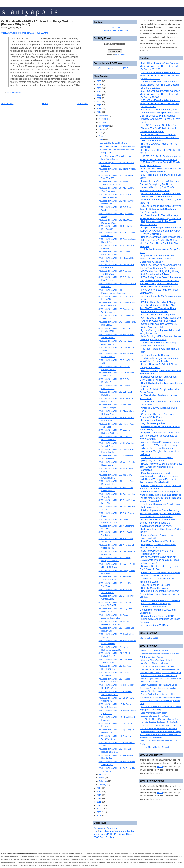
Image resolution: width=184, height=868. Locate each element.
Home (45, 103)
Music (97, 834)
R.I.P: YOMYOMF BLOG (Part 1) (159, 134)
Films (102, 831)
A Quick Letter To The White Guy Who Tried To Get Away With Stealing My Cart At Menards (160, 209)
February (103, 781)
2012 (99, 798)
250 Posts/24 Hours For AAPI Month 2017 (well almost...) (160, 164)
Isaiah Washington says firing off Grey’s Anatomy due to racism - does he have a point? (159, 560)
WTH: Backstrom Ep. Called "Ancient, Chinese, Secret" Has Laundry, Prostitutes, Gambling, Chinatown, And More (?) (160, 198)
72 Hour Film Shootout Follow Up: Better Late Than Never (158, 344)
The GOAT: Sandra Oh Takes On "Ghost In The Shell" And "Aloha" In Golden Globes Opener (158, 128)
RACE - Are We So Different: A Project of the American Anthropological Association (161, 467)
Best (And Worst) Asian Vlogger (154, 713)
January (102, 785)
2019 (99, 105)
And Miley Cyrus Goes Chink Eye (159, 321)
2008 (99, 812)
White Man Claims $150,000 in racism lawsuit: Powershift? (161, 499)
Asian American (108, 828)
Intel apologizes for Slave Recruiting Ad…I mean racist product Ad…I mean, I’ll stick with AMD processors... (160, 513)
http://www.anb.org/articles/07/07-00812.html (25, 33)
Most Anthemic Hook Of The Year (154, 651)
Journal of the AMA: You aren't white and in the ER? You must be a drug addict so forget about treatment (160, 445)
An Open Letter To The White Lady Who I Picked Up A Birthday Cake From (161, 217)
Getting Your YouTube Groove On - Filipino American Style (159, 325)
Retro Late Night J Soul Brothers (113, 143)
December (103, 115)
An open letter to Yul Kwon (155, 625)
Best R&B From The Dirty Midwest (155, 747)
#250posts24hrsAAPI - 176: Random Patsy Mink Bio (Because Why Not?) (38, 23)
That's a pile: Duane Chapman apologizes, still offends (157, 459)
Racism (110, 837)
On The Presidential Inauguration (159, 315)
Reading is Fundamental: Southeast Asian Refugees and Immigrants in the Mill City (160, 594)
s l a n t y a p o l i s (30, 12)
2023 (99, 91)
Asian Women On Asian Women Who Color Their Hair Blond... (160, 139)
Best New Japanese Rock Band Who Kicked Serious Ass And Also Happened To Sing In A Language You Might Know (158, 688)
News (104, 834)
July (101, 133)
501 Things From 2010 (149, 638)
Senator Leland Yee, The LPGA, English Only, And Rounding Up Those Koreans (160, 619)
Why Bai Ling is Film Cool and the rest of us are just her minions (161, 338)
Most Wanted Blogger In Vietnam (154, 663)
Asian (97, 828)
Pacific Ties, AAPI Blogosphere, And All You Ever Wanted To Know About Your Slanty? (160, 290)
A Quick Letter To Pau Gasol (156, 585)
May (101, 139)
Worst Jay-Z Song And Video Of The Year (158, 660)
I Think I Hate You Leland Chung (158, 302)
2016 (99, 788)
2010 (99, 805)
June (101, 136)
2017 (99, 112)
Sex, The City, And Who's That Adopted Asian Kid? (157, 552)
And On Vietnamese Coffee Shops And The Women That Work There (159, 307)
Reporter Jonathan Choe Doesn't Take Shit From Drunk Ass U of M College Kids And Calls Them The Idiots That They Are (161, 242)
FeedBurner (120, 55)
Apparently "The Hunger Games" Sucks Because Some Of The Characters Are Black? (158, 259)
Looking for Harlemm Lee (155, 311)
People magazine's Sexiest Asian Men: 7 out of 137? (158, 546)
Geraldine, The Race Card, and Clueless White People (157, 416)
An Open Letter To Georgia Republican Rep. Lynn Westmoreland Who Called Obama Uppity (159, 358)
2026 (99, 81)
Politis (110, 834)
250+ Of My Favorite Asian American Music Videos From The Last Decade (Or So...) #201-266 (160, 66)
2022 (99, 95)
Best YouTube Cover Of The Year (154, 716)
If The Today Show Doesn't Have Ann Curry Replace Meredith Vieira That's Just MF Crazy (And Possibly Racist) (160, 280)
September (104, 126)
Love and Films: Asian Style (156, 603)
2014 (99, 795)
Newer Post (7, 103)
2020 (99, 102)
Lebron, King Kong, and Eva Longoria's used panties (155, 422)
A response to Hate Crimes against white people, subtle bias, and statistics (160, 493)
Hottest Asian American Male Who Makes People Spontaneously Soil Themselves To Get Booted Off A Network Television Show (160, 735)
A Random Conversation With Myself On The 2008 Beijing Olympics (160, 574)
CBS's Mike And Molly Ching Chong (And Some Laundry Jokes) (159, 273)
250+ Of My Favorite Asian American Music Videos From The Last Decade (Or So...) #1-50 (160, 103)
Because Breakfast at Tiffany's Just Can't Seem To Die (159, 568)
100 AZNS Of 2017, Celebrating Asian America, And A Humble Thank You (160, 158)
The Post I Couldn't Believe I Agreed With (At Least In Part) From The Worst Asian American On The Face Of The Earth (160, 679)
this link (160, 767)
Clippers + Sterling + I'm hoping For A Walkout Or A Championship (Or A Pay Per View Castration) (160, 231)
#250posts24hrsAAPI (15, 92)
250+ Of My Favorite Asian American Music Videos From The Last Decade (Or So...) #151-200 (160, 75)
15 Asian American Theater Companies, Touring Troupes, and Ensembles (158, 610)
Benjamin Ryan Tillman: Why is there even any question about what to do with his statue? (160, 436)
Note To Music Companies (155, 588)
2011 (99, 802)
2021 (99, 98)
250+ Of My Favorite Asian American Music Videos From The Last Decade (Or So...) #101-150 (160, 85)
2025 (99, 85)
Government (120, 831)
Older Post (83, 103)
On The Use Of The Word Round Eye (161, 318)
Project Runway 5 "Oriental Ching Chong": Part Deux (158, 366)
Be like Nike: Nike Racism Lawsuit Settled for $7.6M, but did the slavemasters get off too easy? (158, 523)
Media (130, 831)
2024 (99, 88)
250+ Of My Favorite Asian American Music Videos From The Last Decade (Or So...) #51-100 (160, 94)
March (102, 778)
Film (96, 831)
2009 (99, 809)
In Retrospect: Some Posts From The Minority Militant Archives (160, 170)
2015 (99, 791)
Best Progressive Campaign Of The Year (157, 666)
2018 (99, 108)
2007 (99, 816)
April (101, 774)
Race (102, 837)
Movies (109, 831)
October (102, 122)
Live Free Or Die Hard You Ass (157, 541)
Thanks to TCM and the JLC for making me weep (157, 580)
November (103, 119)
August (102, 129)
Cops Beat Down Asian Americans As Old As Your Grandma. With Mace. (160, 266)
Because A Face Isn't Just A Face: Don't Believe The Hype (158, 378)
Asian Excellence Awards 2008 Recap (161, 600)
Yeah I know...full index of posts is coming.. (117, 146)
